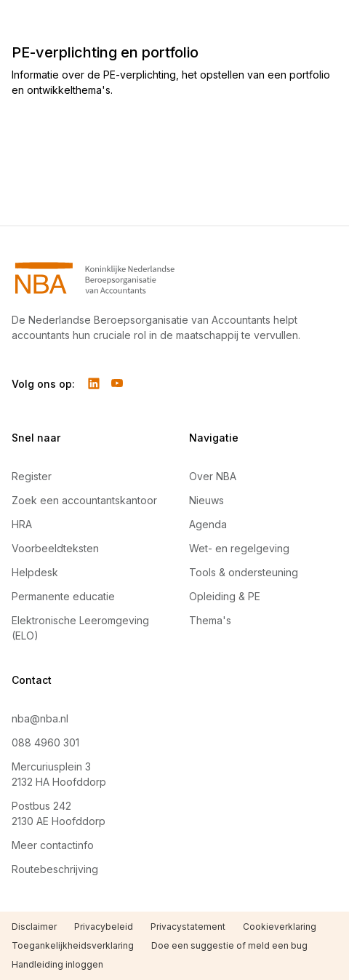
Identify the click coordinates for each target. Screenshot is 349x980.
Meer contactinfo (53, 845)
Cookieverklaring (280, 927)
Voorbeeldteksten (55, 548)
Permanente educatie (63, 596)
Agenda (208, 524)
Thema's (210, 620)
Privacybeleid (104, 927)
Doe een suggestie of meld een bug (229, 945)
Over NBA (213, 476)
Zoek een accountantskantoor (84, 500)
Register (32, 476)
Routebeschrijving (55, 869)
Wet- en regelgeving (239, 548)
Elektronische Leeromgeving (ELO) (80, 628)
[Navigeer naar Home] (174, 278)
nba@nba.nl (40, 718)
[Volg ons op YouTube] (117, 383)
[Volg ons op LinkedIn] (94, 383)
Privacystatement (188, 927)
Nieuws (206, 500)
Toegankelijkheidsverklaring (73, 945)
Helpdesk (35, 572)
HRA (22, 524)
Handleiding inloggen (57, 964)
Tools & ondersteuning (244, 572)
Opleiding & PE (225, 596)
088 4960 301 (45, 742)
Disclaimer (34, 927)
